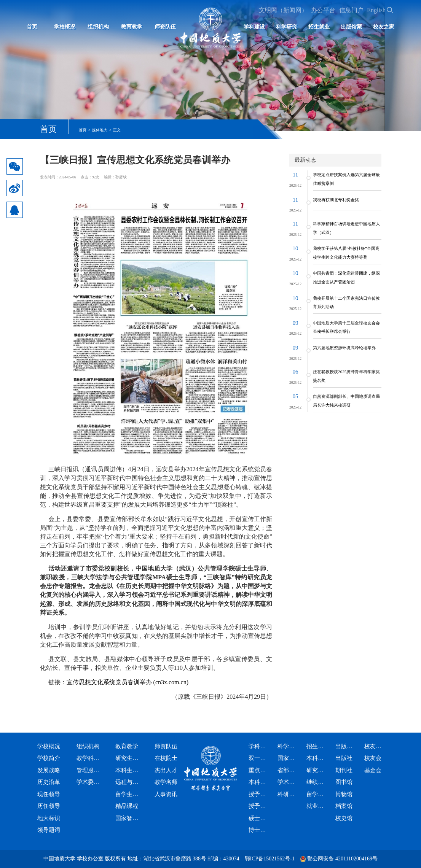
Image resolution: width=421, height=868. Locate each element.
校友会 (373, 758)
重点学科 (258, 770)
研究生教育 (127, 758)
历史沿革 (49, 782)
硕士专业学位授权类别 (258, 818)
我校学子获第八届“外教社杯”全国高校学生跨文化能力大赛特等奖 (346, 253)
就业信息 (316, 806)
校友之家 (384, 27)
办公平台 (323, 10)
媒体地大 (100, 130)
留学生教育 (127, 794)
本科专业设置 (258, 782)
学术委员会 (88, 782)
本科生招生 (316, 758)
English (376, 10)
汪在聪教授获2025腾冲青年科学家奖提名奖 (346, 376)
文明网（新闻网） (283, 10)
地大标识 (49, 818)
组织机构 (98, 27)
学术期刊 (287, 782)
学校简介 (49, 758)
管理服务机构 (88, 770)
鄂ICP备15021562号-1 (270, 859)
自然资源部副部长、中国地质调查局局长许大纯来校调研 (346, 401)
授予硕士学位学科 (258, 794)
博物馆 (344, 794)
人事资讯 (166, 794)
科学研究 (287, 27)
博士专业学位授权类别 (258, 830)
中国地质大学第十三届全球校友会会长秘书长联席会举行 (346, 327)
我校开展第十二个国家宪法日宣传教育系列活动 (346, 302)
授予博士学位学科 (258, 806)
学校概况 (65, 27)
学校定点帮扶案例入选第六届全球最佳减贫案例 (346, 179)
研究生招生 (316, 770)
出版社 (344, 758)
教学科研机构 (88, 758)
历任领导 (49, 806)
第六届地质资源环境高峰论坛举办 (344, 348)
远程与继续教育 (127, 782)
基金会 (373, 770)
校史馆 (344, 818)
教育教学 (132, 27)
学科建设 (254, 27)
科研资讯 (287, 794)
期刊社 (344, 770)
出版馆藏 (351, 27)
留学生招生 (316, 794)
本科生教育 (127, 770)
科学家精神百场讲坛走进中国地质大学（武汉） (346, 228)
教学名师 (166, 782)
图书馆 (344, 782)
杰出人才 (166, 770)
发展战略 (49, 770)
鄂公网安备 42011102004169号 (342, 859)
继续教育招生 (316, 782)
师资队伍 (165, 27)
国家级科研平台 (287, 758)
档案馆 (344, 806)
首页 (32, 27)
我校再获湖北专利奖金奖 (336, 200)
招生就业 (319, 27)
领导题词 (49, 830)
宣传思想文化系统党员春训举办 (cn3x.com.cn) (128, 682)
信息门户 (351, 10)
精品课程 (127, 806)
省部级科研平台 (287, 770)
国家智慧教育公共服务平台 (127, 818)
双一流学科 (258, 758)
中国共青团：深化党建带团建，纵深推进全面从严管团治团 (346, 277)
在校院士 (166, 758)
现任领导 (49, 794)
